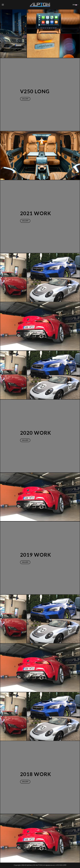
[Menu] (3, 5)
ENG (76, 5)
